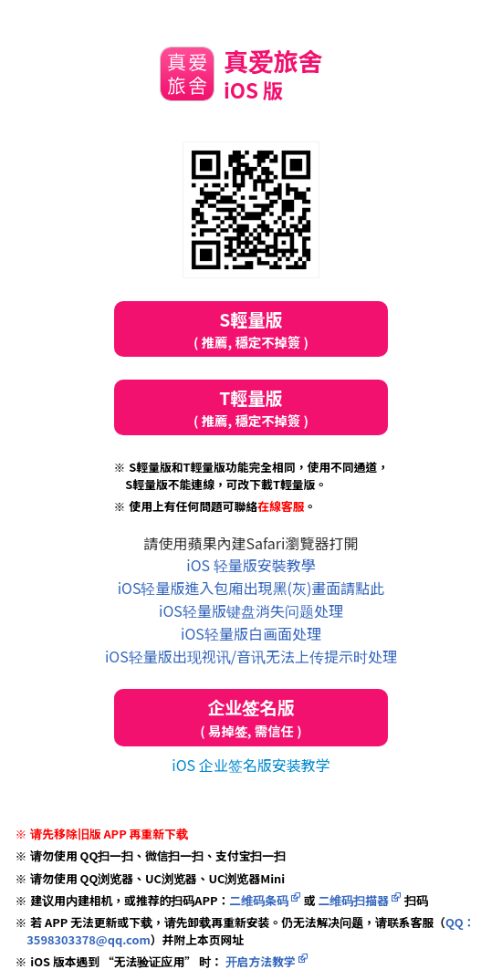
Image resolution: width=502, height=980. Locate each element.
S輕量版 (251, 329)
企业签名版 (251, 718)
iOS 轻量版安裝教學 (251, 565)
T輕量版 (251, 407)
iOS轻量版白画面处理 (251, 633)
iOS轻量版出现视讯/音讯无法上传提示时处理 (251, 656)
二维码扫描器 (354, 900)
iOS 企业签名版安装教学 (251, 765)
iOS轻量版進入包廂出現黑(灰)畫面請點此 (251, 588)
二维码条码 (259, 900)
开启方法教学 (259, 961)
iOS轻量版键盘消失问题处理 (251, 610)
